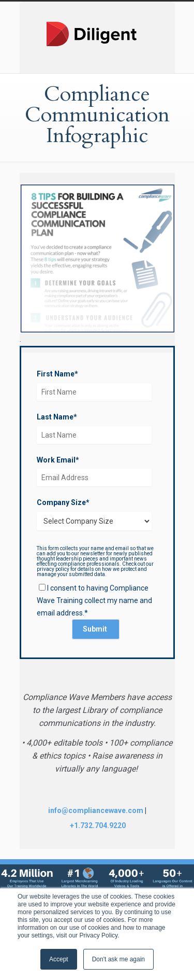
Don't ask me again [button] (118, 959)
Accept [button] (59, 959)
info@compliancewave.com (96, 810)
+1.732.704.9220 (98, 825)
